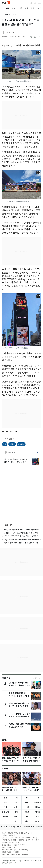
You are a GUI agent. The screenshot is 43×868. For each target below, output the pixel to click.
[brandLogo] (6, 3)
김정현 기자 (10, 33)
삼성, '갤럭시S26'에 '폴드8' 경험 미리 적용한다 (22, 530)
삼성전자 (21, 444)
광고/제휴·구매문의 (16, 827)
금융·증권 (38, 802)
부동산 (16, 807)
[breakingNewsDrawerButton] (35, 3)
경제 (27, 798)
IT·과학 (27, 807)
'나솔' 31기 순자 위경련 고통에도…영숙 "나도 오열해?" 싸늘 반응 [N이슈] (19, 706)
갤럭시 (12, 444)
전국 (5, 802)
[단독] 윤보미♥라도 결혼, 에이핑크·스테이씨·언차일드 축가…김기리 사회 (19, 685)
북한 (27, 802)
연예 (4, 740)
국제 (38, 798)
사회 (16, 798)
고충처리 (39, 827)
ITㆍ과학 (5, 15)
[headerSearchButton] (31, 3)
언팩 (5, 444)
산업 (5, 807)
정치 (5, 798)
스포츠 (5, 769)
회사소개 (4, 827)
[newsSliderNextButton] (39, 678)
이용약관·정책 (29, 827)
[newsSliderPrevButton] (33, 678)
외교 (16, 802)
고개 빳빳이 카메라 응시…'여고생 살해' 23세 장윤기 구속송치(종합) (20, 696)
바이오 (38, 807)
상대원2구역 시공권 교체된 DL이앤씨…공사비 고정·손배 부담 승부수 (16, 461)
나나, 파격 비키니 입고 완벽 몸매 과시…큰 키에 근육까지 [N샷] (20, 717)
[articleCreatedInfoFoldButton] (25, 37)
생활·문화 (5, 812)
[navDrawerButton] (40, 3)
